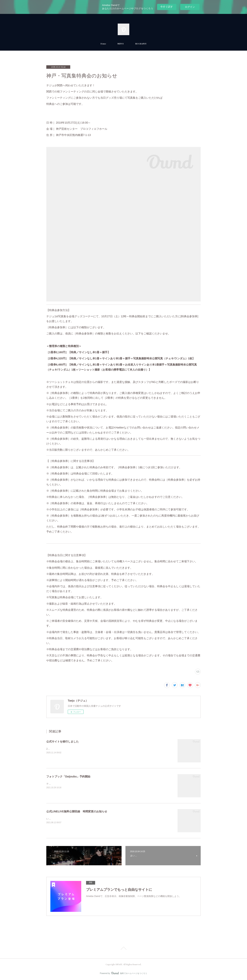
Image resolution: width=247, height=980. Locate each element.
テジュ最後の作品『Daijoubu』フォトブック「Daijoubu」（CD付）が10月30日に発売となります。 (98, 784)
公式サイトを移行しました (63, 742)
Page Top (123, 949)
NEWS (121, 44)
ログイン (190, 7)
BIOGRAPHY (141, 44)
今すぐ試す (167, 7)
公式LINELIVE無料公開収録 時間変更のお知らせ (77, 811)
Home (103, 44)
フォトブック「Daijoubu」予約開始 (68, 776)
